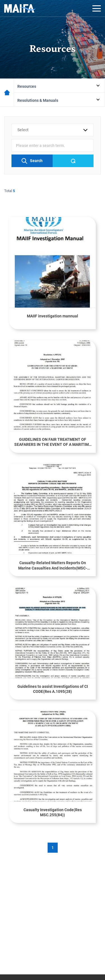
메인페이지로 (7, 93)
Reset (73, 161)
